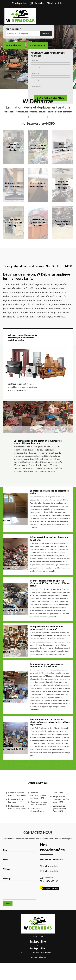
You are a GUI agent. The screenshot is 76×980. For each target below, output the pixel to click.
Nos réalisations (14, 45)
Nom (20, 852)
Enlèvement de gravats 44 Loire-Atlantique (38, 222)
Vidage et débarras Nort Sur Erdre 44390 (17, 794)
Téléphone (20, 872)
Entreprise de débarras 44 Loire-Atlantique (62, 185)
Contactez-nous (38, 45)
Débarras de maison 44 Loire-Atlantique (13, 147)
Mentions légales (38, 957)
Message (20, 888)
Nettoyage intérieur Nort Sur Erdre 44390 (17, 807)
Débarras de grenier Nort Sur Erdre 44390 (39, 803)
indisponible (21, 3)
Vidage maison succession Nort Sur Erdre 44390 (61, 799)
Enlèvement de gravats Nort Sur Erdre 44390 (59, 809)
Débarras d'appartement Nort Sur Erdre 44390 (39, 795)
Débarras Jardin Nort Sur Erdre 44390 (17, 801)
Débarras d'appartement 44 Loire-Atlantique (63, 147)
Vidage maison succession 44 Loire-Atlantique (13, 222)
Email (20, 862)
